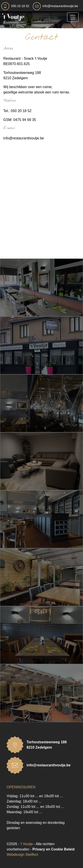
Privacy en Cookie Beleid (54, 849)
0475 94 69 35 (25, 120)
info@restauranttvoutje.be (60, 6)
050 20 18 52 (20, 6)
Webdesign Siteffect (22, 855)
